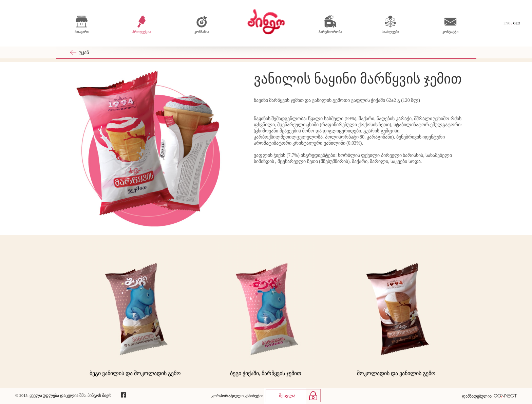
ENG (507, 23)
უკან (84, 52)
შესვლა (287, 396)
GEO (517, 23)
